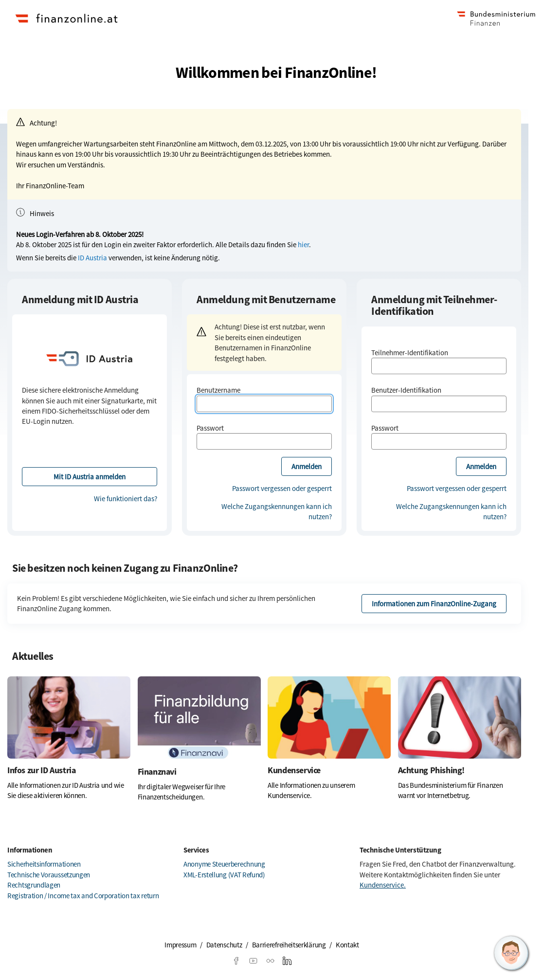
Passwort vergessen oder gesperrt (282, 488)
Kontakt (347, 945)
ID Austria (92, 258)
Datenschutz (224, 945)
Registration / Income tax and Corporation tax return (83, 896)
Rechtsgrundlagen (34, 885)
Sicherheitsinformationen (44, 864)
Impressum (180, 945)
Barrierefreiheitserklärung (289, 945)
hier (303, 245)
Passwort (210, 428)
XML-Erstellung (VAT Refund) (224, 875)
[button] (511, 953)
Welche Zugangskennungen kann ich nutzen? (277, 511)
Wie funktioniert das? (126, 499)
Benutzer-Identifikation (406, 390)
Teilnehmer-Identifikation (410, 353)
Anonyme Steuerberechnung (224, 864)
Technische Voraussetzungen (49, 875)
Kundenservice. (383, 885)
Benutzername (218, 390)
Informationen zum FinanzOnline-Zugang (434, 604)
